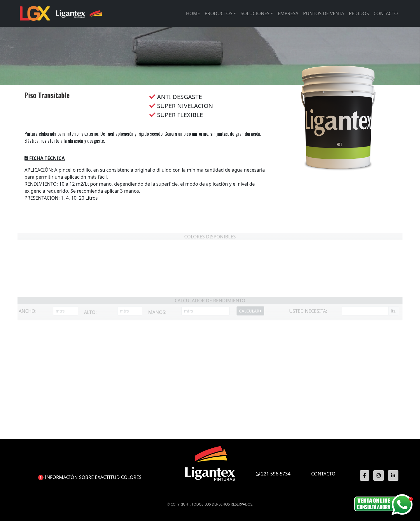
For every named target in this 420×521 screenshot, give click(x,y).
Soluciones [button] (255, 13)
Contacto (386, 13)
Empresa (288, 13)
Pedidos (359, 13)
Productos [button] (218, 13)
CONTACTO (323, 474)
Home (193, 13)
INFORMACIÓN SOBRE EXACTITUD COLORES (93, 477)
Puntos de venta (324, 13)
